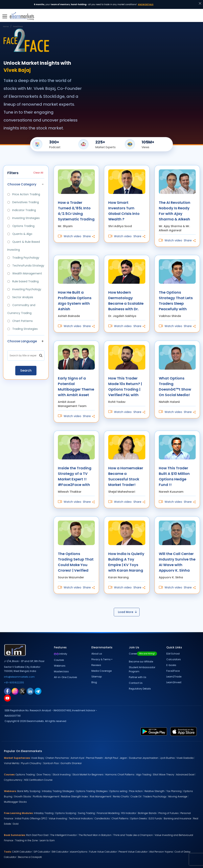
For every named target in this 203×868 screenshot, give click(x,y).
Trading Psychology (23, 258)
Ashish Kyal (77, 758)
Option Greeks (139, 818)
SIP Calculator (42, 852)
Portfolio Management (46, 796)
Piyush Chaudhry (31, 763)
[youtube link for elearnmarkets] (7, 698)
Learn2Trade (174, 677)
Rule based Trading (23, 281)
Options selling (118, 791)
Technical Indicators (81, 818)
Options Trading (21, 226)
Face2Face (173, 671)
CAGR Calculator (22, 852)
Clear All (38, 173)
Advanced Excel (185, 775)
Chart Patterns (20, 321)
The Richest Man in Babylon (95, 835)
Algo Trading (144, 775)
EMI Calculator (60, 852)
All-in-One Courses (66, 677)
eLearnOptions (79, 852)
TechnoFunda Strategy (26, 266)
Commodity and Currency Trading (21, 309)
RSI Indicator (129, 813)
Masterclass (61, 671)
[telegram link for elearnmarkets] (38, 691)
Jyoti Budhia (167, 758)
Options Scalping (66, 813)
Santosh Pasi (51, 763)
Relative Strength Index (75, 796)
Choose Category (22, 184)
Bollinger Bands (147, 813)
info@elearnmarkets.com (19, 677)
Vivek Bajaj (37, 758)
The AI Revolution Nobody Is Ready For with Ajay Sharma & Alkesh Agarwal (175, 211)
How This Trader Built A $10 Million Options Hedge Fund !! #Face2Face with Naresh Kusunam (175, 476)
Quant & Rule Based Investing (24, 246)
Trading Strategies (23, 329)
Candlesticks (102, 818)
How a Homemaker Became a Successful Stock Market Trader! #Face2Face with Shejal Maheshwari (126, 476)
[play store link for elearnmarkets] (154, 731)
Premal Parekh (94, 758)
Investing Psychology (24, 289)
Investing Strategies (23, 218)
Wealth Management (25, 273)
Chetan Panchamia (57, 758)
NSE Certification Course (38, 780)
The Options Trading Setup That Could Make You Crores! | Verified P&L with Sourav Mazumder (76, 562)
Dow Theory (44, 775)
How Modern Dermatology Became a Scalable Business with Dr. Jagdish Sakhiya (126, 300)
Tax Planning (174, 791)
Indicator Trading (22, 210)
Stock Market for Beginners (88, 775)
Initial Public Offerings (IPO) (31, 818)
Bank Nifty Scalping (29, 791)
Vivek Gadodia (185, 758)
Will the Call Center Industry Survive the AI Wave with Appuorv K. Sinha (177, 562)
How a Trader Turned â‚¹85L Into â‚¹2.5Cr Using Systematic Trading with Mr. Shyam (76, 211)
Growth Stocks (23, 796)
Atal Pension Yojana (161, 852)
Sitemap (97, 677)
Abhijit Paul (111, 758)
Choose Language (22, 341)
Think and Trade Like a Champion (133, 835)
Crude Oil (136, 796)
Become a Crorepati (30, 857)
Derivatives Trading (23, 202)
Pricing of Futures (169, 813)
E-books (171, 665)
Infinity (61, 654)
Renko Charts (121, 796)
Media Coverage (101, 671)
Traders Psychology (155, 796)
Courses (59, 660)
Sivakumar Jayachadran (144, 758)
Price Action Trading (24, 194)
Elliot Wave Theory (164, 775)
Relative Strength (155, 791)
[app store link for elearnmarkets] (184, 731)
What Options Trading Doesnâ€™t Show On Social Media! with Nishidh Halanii (177, 386)
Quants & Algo (20, 234)
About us (97, 654)
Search (26, 370)
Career (143, 654)
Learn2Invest (174, 682)
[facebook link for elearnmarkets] (7, 691)
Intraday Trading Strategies (58, 791)
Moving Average (178, 796)
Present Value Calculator (133, 852)
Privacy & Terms (101, 659)
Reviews (96, 665)
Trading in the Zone (26, 840)
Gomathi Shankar (71, 763)
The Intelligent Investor (63, 835)
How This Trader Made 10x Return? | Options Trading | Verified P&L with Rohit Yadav (125, 386)
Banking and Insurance (178, 818)
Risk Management (101, 796)
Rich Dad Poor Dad (37, 835)
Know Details (146, 4)
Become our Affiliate (141, 662)
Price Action (136, 791)
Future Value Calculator (103, 852)
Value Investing (58, 818)
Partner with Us (138, 677)
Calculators (174, 659)
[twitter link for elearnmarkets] (23, 691)
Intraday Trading (44, 813)
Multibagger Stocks (15, 802)
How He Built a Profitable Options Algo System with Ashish (75, 300)
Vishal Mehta (12, 763)
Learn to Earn (47, 840)
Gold (16, 824)
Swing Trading (86, 813)
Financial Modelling (108, 813)
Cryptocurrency (13, 780)
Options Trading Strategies (92, 791)
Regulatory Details (140, 689)
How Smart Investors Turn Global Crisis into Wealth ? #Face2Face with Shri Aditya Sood (124, 211)
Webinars (60, 666)
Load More (127, 612)
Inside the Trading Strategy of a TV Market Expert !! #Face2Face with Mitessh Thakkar (75, 476)
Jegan (123, 758)
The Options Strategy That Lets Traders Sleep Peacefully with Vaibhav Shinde (176, 300)
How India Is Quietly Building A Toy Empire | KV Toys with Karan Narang (126, 562)
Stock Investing (62, 775)
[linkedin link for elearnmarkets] (30, 691)
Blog (94, 682)
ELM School (173, 654)
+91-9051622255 (14, 683)
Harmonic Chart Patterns (120, 775)
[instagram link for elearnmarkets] (15, 691)
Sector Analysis (20, 297)
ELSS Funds (155, 818)
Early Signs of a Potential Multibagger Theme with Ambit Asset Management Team (76, 386)
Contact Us (136, 683)
